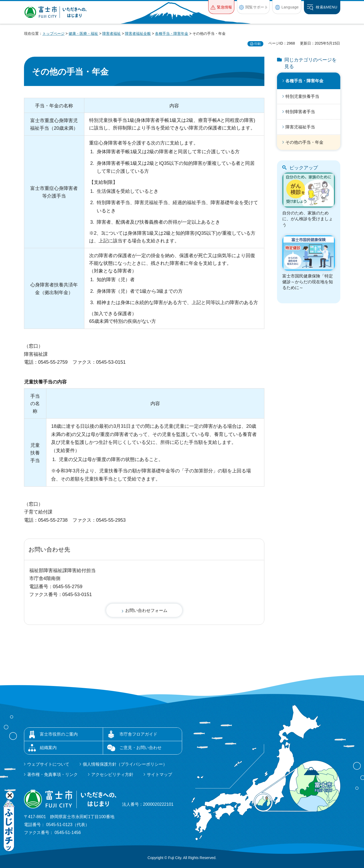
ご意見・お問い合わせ (140, 748)
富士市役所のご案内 (59, 734)
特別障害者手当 (300, 112)
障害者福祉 (111, 33)
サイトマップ (159, 775)
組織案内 (48, 748)
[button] (221, 7)
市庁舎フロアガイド (138, 734)
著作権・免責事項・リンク (52, 775)
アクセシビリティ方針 (112, 775)
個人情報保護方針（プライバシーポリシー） (125, 764)
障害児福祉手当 (300, 127)
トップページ (54, 33)
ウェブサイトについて (48, 764)
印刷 (258, 44)
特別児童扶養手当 (302, 96)
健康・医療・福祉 (83, 33)
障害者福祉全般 (138, 33)
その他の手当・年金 (304, 142)
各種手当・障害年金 (172, 33)
